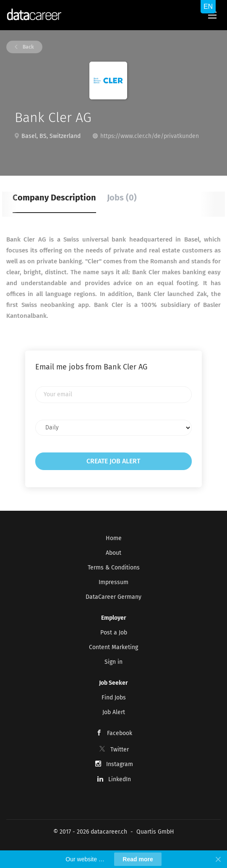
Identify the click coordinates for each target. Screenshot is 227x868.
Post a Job (114, 633)
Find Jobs (114, 698)
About (113, 553)
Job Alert (114, 712)
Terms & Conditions (114, 568)
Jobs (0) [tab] (122, 198)
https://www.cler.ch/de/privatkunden (150, 136)
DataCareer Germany (113, 597)
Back (28, 47)
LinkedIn (120, 779)
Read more (138, 859)
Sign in (113, 662)
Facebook (120, 733)
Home (114, 538)
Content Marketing (113, 647)
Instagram (120, 764)
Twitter (120, 750)
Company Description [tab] (54, 198)
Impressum (113, 582)
